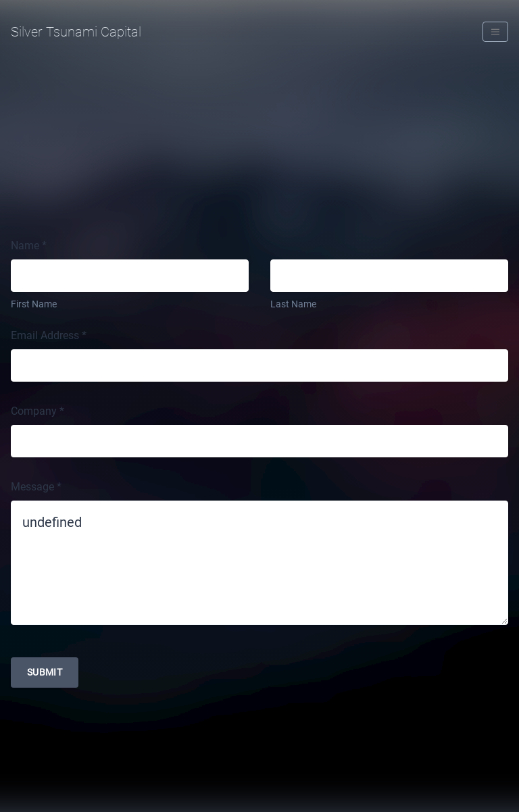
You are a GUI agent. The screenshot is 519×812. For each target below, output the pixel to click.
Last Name (293, 304)
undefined (259, 563)
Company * (38, 411)
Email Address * (49, 335)
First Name (34, 304)
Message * (36, 487)
